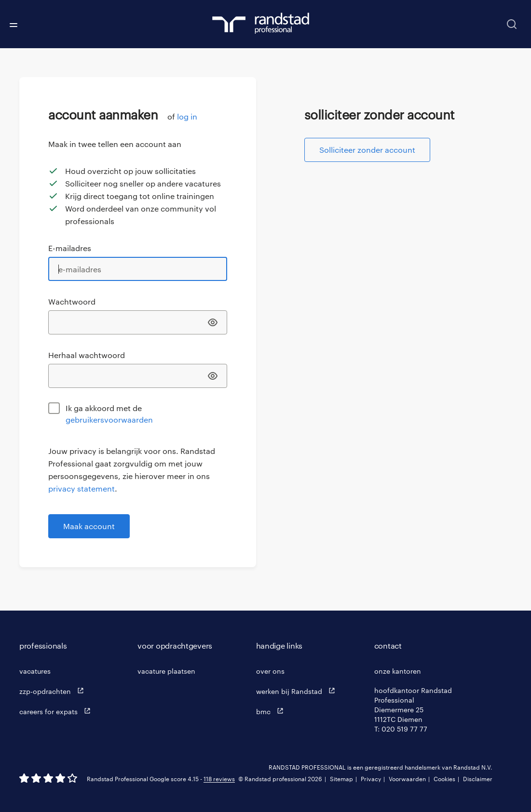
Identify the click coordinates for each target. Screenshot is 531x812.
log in (187, 116)
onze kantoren (398, 671)
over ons (270, 671)
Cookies (444, 779)
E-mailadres (70, 248)
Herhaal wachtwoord (87, 355)
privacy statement (82, 488)
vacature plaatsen (166, 671)
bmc (272, 711)
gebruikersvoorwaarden (109, 419)
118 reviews (219, 779)
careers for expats (57, 711)
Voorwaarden (407, 779)
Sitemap (341, 779)
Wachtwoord (72, 301)
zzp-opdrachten (54, 691)
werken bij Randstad (298, 691)
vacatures (35, 671)
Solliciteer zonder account (367, 150)
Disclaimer (478, 779)
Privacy (371, 779)
